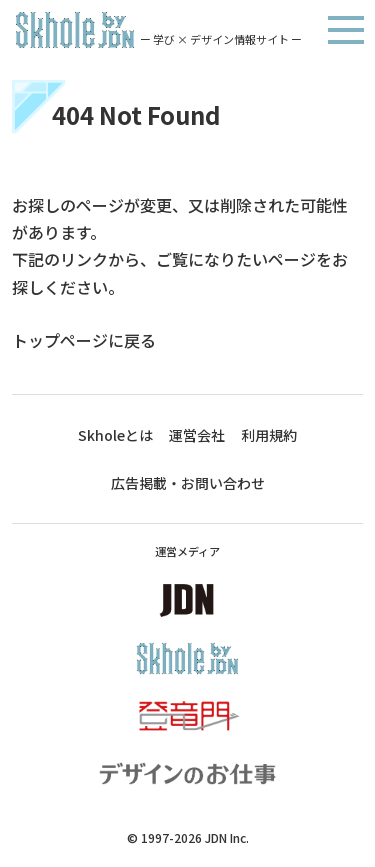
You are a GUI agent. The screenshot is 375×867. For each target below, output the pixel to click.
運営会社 (197, 435)
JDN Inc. (227, 837)
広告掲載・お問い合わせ (188, 483)
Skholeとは (115, 435)
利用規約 (269, 435)
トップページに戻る (84, 340)
